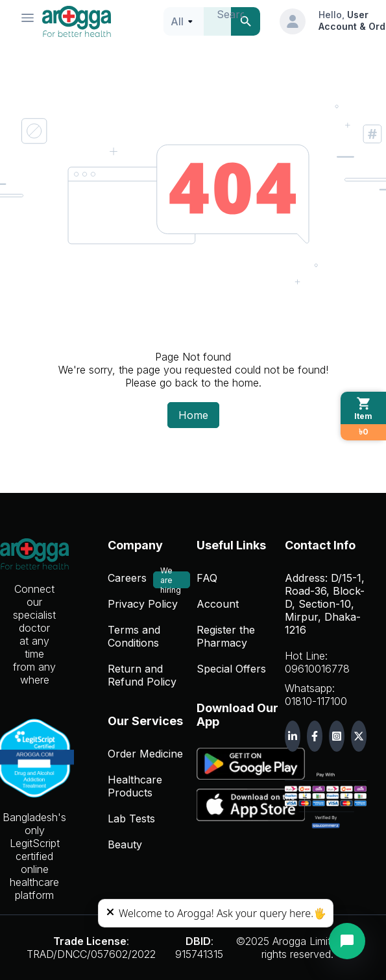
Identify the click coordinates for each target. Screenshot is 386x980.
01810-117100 (316, 701)
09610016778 (317, 669)
